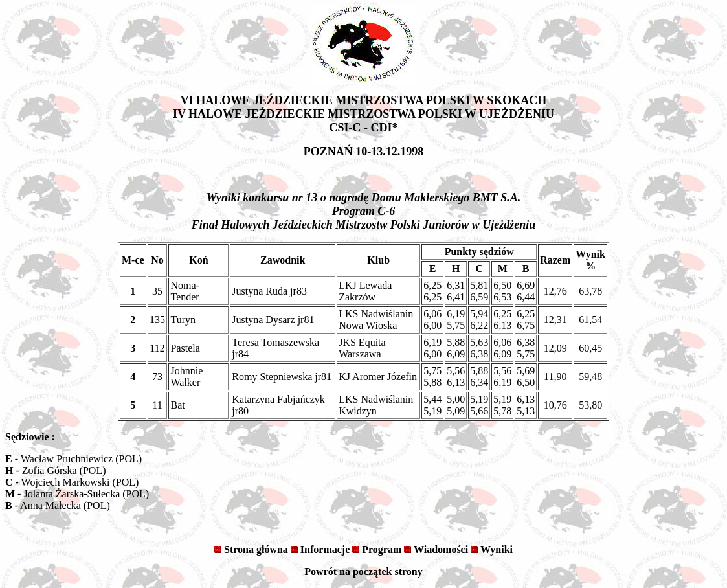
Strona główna (256, 549)
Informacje (325, 549)
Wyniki (497, 549)
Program (382, 549)
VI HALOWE (216, 100)
